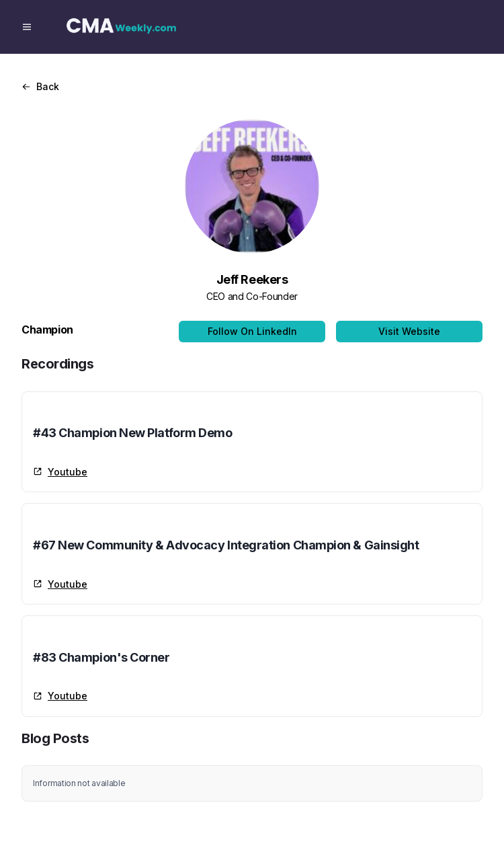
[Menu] (27, 27)
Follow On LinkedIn (252, 331)
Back (40, 86)
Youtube (60, 472)
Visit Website (409, 331)
